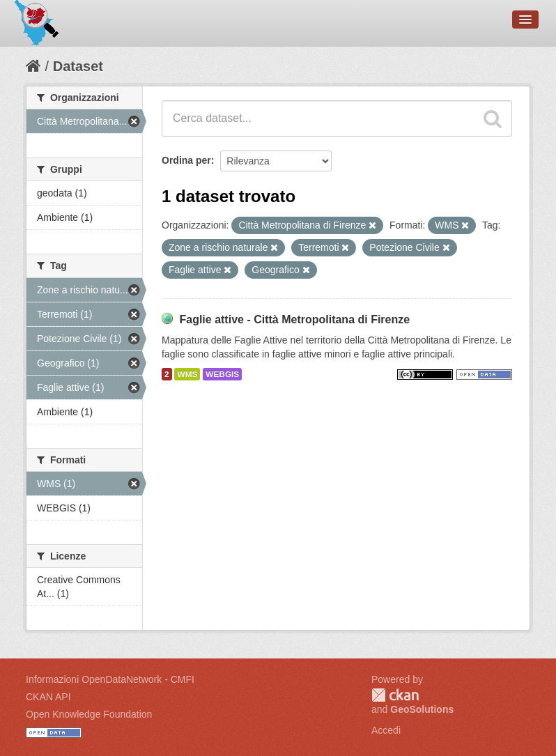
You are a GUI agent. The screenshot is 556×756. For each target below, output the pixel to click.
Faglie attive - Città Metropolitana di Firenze (294, 319)
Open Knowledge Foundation (89, 714)
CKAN (395, 695)
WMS (187, 374)
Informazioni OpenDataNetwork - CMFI (110, 679)
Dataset (78, 66)
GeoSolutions (422, 709)
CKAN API (48, 697)
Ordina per (186, 160)
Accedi (386, 730)
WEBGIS (222, 374)
